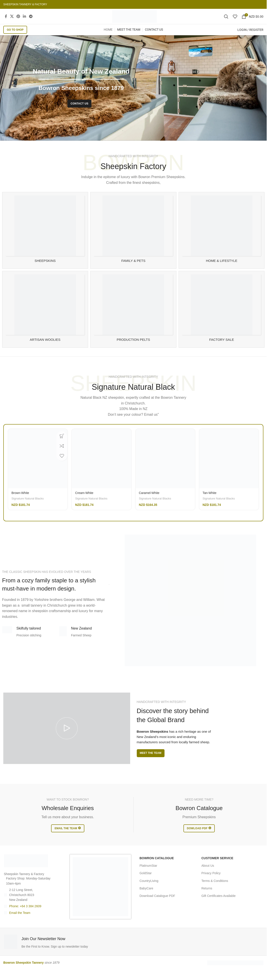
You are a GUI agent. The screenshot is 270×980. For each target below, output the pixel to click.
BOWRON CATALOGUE (157, 866)
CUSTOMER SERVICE (217, 866)
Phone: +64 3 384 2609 (25, 914)
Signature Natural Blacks (28, 507)
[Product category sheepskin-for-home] (222, 238)
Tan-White (210, 501)
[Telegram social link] (31, 21)
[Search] (226, 21)
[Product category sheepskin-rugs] (45, 238)
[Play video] (67, 736)
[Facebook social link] (6, 21)
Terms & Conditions (215, 889)
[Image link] (26, 869)
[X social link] (12, 21)
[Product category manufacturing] (133, 317)
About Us (208, 874)
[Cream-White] (101, 467)
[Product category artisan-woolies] (45, 317)
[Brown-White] (38, 467)
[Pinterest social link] (18, 21)
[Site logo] (135, 20)
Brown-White (20, 501)
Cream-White (84, 501)
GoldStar (145, 881)
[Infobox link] (68, 950)
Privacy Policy (211, 881)
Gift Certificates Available (218, 904)
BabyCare (146, 896)
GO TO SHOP (15, 38)
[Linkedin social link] (25, 21)
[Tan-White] (229, 467)
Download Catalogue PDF (157, 904)
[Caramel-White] (165, 467)
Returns (207, 896)
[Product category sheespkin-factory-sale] (222, 317)
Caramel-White (149, 501)
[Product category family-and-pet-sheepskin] (133, 238)
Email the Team (20, 921)
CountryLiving (149, 889)
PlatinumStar (148, 874)
